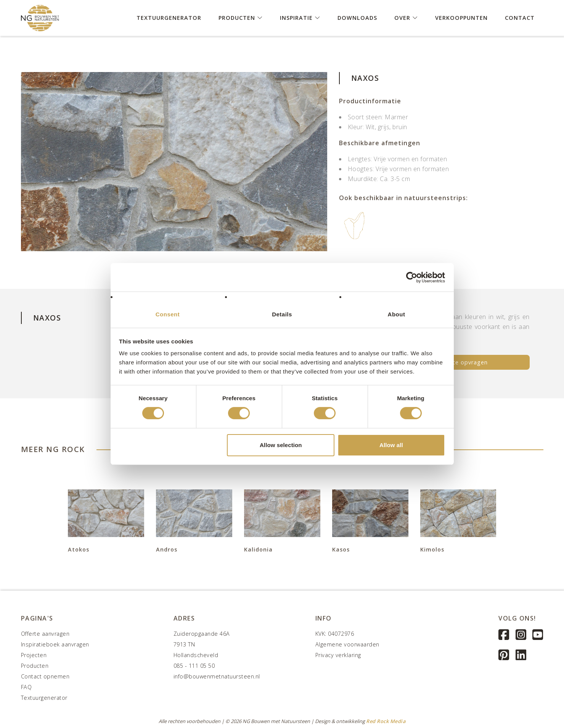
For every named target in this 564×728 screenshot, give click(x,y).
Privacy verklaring (338, 655)
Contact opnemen (45, 676)
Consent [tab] (168, 314)
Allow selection (281, 445)
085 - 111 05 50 (194, 666)
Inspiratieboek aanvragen (55, 644)
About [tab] (397, 314)
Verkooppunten (461, 17)
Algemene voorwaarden (347, 644)
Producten (241, 17)
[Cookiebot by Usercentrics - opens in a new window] (412, 277)
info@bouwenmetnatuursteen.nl (217, 676)
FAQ (27, 687)
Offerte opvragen (463, 362)
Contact (520, 17)
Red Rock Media (386, 721)
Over (406, 17)
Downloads (357, 17)
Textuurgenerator (169, 17)
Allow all (391, 445)
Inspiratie (300, 17)
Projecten (34, 655)
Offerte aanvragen (45, 634)
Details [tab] (282, 314)
